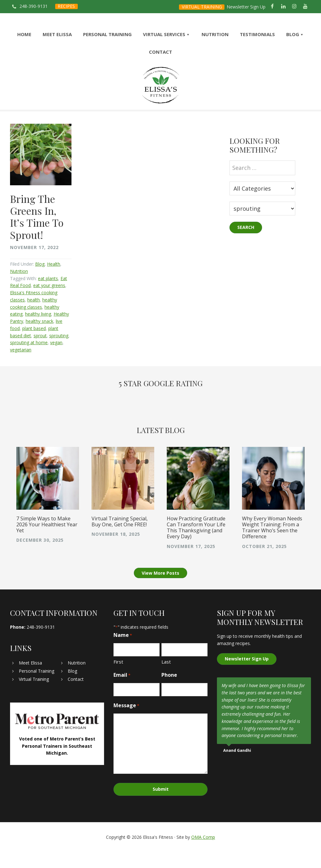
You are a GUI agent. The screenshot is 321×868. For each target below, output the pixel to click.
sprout (40, 353)
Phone (169, 692)
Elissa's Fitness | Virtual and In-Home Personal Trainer (160, 94)
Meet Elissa (30, 680)
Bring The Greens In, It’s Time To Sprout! (37, 234)
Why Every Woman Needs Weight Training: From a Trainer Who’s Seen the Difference (272, 545)
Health (54, 281)
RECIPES (66, 6)
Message (126, 723)
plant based (34, 345)
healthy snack (39, 338)
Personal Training (37, 688)
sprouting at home (29, 360)
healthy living (38, 331)
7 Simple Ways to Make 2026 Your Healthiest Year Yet (47, 542)
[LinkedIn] (283, 7)
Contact (76, 696)
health (34, 317)
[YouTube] (305, 7)
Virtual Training (34, 696)
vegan (56, 360)
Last (166, 679)
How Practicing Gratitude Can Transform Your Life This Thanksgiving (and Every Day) (196, 545)
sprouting (59, 353)
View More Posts (160, 590)
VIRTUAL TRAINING (202, 7)
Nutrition (19, 288)
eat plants (48, 295)
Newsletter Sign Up (246, 7)
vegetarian (21, 367)
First (118, 679)
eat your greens (49, 303)
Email (122, 692)
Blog (40, 281)
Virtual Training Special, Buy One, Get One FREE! (120, 539)
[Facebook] (272, 7)
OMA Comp (203, 853)
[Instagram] (295, 7)
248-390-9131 (34, 6)
